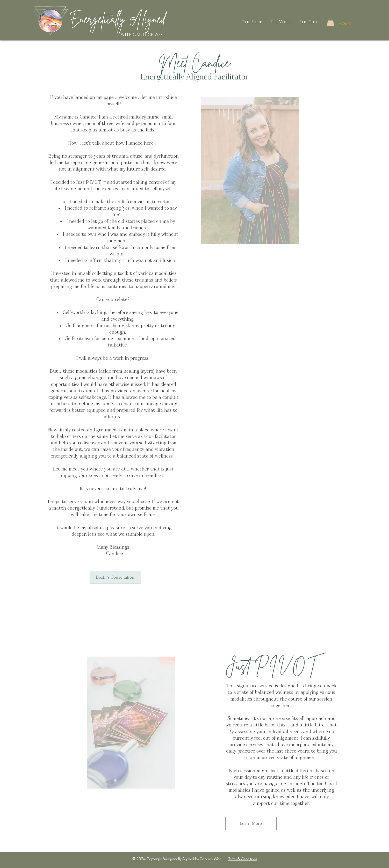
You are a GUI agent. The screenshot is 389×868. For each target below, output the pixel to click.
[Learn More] (251, 823)
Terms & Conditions (243, 859)
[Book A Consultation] (115, 577)
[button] (330, 22)
